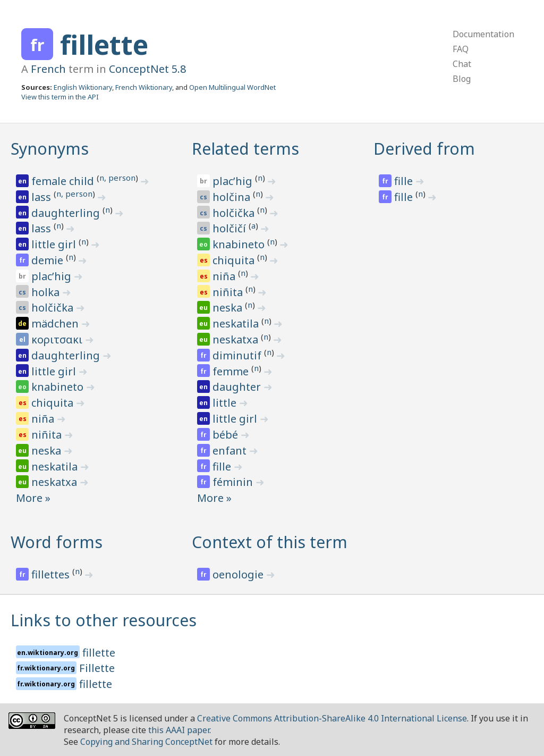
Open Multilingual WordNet (232, 87)
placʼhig (53, 276)
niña (44, 419)
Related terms (245, 149)
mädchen (56, 324)
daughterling (67, 213)
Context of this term (270, 542)
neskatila (56, 467)
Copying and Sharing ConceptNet (146, 742)
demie (49, 260)
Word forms (57, 542)
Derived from (424, 149)
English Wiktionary (83, 87)
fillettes (52, 574)
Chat (462, 64)
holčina (233, 197)
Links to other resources (104, 620)
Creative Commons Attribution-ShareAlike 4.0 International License (332, 718)
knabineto (59, 387)
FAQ (461, 49)
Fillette (97, 668)
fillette (104, 45)
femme (232, 371)
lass (42, 197)
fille (223, 467)
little (226, 403)
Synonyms (50, 149)
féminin (234, 482)
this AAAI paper (179, 730)
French (48, 69)
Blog (462, 79)
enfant (231, 451)
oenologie (239, 574)
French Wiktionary (144, 87)
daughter (238, 387)
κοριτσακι (58, 339)
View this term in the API (60, 97)
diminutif (238, 355)
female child (64, 181)
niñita (48, 435)
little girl (55, 244)
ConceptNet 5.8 (147, 69)
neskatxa (56, 482)
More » (33, 498)
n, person (117, 178)
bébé (227, 435)
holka (47, 292)
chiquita (54, 403)
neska (48, 451)
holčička (54, 308)
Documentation (483, 34)
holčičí (231, 228)
